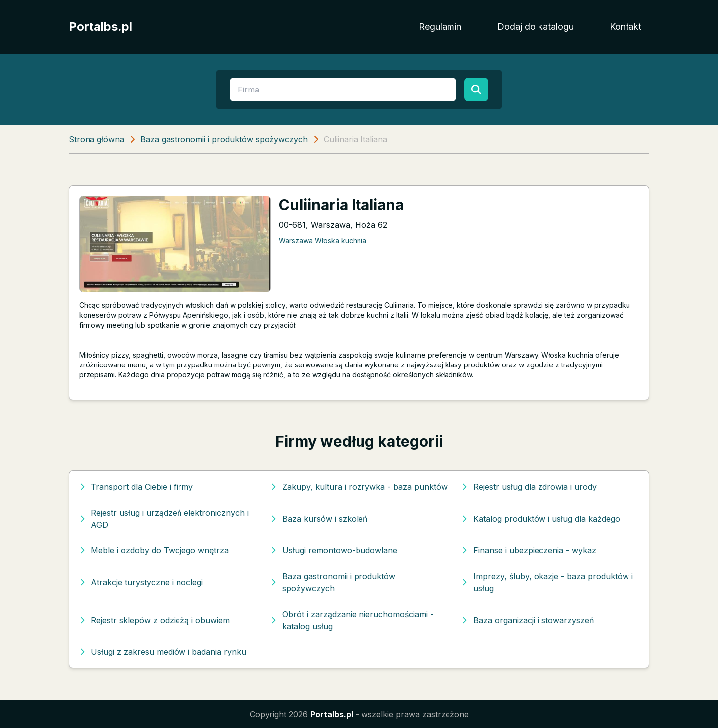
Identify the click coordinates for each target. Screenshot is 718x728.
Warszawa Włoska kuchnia (323, 240)
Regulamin (440, 27)
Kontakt (626, 27)
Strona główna (96, 139)
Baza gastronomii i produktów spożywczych (224, 139)
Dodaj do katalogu (536, 27)
